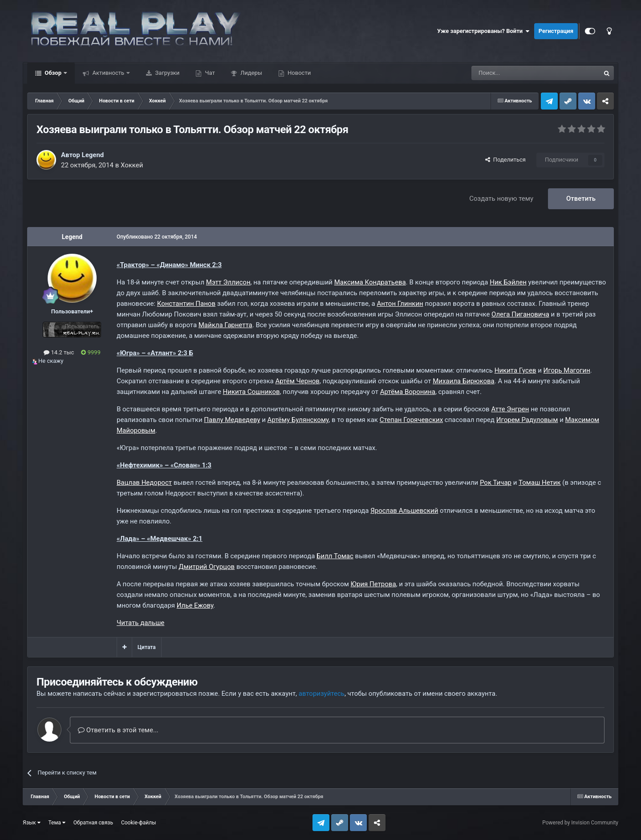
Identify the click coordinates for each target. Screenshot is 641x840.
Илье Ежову (195, 605)
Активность (108, 73)
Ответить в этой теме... (118, 730)
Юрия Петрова (373, 584)
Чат (209, 73)
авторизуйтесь (322, 694)
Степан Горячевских (411, 420)
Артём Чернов (297, 381)
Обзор (53, 73)
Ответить (581, 199)
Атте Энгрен (510, 409)
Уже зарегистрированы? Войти (483, 31)
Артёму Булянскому (298, 420)
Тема (57, 823)
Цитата (147, 647)
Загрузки (166, 73)
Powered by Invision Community (580, 823)
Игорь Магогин (567, 370)
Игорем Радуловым (527, 420)
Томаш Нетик (540, 483)
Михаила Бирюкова (464, 381)
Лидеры (251, 73)
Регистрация (556, 31)
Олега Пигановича (520, 314)
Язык (32, 823)
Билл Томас (335, 556)
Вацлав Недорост (144, 483)
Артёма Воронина (408, 392)
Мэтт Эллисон (228, 282)
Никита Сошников (252, 392)
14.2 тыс (59, 352)
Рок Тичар (496, 483)
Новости (298, 73)
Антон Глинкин (400, 304)
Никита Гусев (515, 370)
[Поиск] (515, 73)
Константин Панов (186, 304)
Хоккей (132, 165)
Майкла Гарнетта (225, 325)
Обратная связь (93, 823)
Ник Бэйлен (508, 282)
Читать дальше (140, 623)
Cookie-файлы (139, 823)
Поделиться (505, 160)
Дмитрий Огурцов (207, 567)
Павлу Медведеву (232, 420)
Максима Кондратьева (370, 282)
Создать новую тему (501, 199)
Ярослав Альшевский (404, 511)
